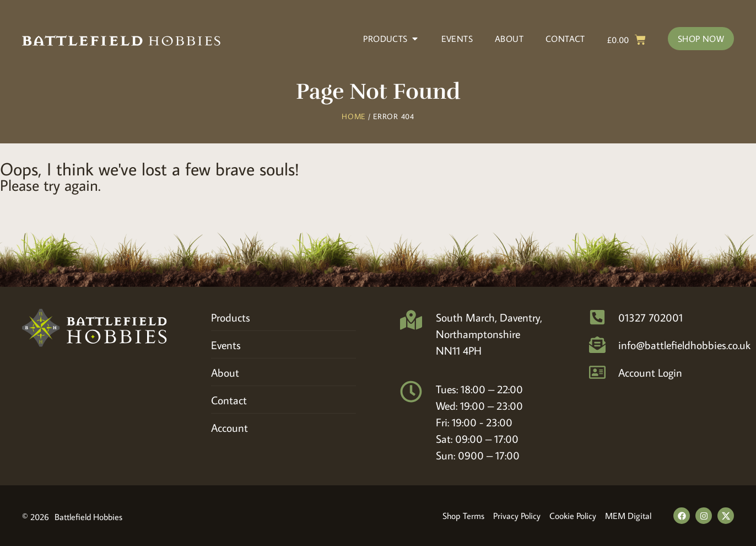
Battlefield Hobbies (88, 517)
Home (353, 116)
